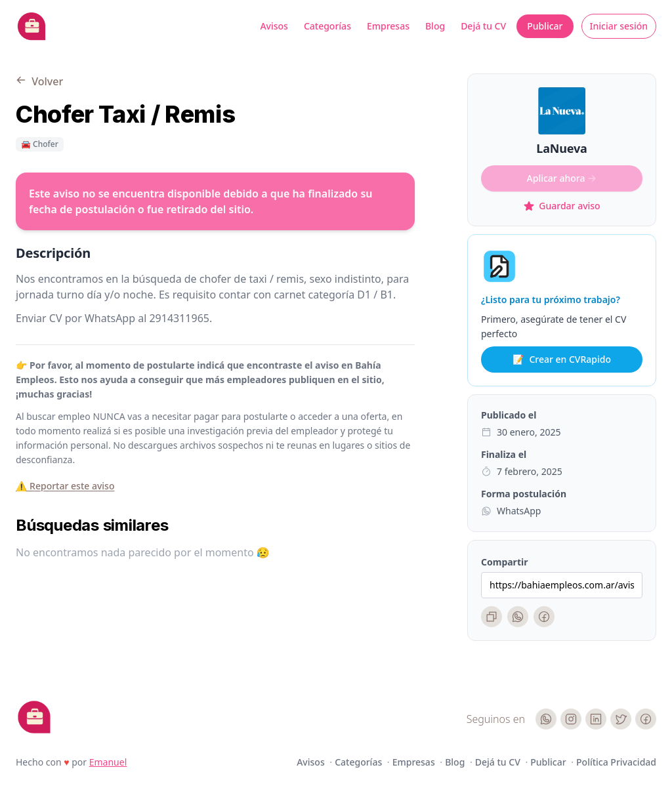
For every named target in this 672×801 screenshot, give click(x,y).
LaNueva (561, 148)
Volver (39, 81)
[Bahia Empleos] (31, 26)
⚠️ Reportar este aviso (65, 486)
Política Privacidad (616, 762)
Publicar (545, 26)
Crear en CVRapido (562, 359)
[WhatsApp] (518, 617)
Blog (435, 26)
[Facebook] (544, 617)
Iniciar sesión (619, 26)
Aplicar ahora (562, 178)
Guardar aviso (561, 206)
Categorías (327, 26)
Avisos (274, 26)
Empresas (388, 26)
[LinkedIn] (596, 719)
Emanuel (108, 762)
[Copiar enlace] (492, 617)
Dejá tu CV (483, 26)
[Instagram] (571, 719)
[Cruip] (34, 717)
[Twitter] (621, 719)
